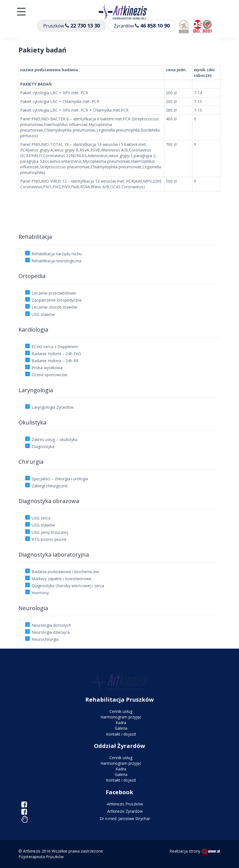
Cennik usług (121, 711)
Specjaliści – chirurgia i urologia (60, 479)
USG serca (41, 518)
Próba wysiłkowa (47, 368)
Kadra (121, 723)
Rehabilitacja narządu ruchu (57, 254)
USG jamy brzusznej (50, 532)
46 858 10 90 (155, 26)
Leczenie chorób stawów (54, 307)
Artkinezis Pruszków (125, 804)
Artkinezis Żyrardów (125, 811)
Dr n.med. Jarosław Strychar (125, 818)
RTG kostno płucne (49, 539)
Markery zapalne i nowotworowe (62, 579)
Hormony (40, 593)
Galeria (121, 728)
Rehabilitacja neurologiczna (57, 261)
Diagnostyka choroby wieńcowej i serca (68, 586)
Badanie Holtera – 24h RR (55, 361)
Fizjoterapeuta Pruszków (41, 857)
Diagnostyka (43, 446)
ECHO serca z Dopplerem (55, 347)
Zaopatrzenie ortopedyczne (57, 300)
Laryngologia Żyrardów (53, 407)
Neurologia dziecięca (51, 632)
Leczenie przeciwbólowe (54, 293)
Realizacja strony (195, 851)
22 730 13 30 (85, 26)
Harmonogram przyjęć (121, 717)
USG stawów (43, 314)
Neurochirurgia (45, 639)
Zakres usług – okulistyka (55, 439)
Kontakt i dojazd (121, 734)
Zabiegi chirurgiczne (50, 486)
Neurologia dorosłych (51, 625)
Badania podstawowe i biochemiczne (66, 572)
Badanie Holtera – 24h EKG (56, 354)
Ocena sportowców (50, 375)
